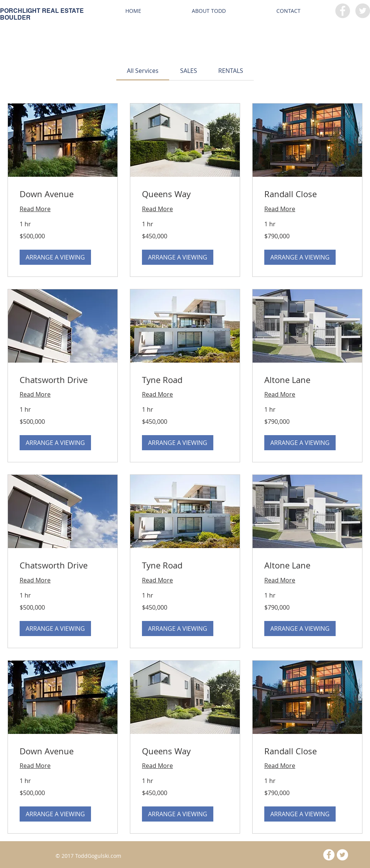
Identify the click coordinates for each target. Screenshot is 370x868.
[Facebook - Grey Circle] (343, 11)
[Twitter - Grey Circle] (363, 11)
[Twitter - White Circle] (342, 855)
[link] (143, 71)
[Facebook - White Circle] (329, 855)
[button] (55, 257)
